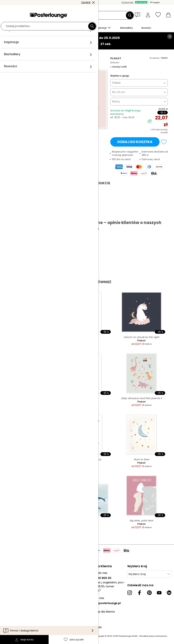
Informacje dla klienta (100, 612)
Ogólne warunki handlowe (20, 595)
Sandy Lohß (59, 53)
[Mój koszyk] (168, 15)
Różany (44, 53)
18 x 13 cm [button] (119, 92)
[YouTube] (159, 593)
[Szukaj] (130, 15)
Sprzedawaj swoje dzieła (19, 587)
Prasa (6, 581)
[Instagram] (130, 593)
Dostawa (92, 622)
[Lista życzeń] (158, 15)
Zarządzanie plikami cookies (21, 606)
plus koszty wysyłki (162, 131)
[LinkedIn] (169, 593)
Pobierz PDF (18, 215)
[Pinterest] (149, 593)
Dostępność (94, 627)
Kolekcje (8, 573)
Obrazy (32, 53)
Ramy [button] (116, 101)
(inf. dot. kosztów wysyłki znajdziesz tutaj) (74, 636)
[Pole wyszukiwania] (91, 15)
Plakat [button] (116, 83)
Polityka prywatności (16, 600)
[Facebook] (140, 593)
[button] (138, 15)
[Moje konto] (148, 15)
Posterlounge (16, 53)
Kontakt (91, 617)
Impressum (10, 611)
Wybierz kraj (137, 574)
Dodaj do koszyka (135, 142)
